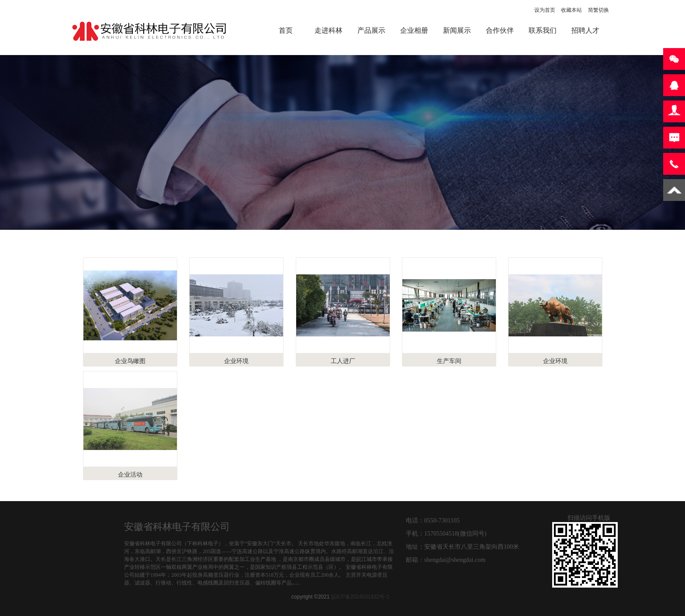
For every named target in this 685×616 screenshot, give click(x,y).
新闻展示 (457, 30)
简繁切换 (599, 10)
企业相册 (414, 30)
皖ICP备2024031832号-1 (360, 597)
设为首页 (545, 10)
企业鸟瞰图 (130, 361)
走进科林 (329, 30)
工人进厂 (343, 361)
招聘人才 (585, 30)
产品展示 (371, 30)
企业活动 (130, 474)
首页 (286, 30)
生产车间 (449, 361)
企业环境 (236, 361)
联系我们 (543, 30)
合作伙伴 (500, 30)
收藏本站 (571, 10)
